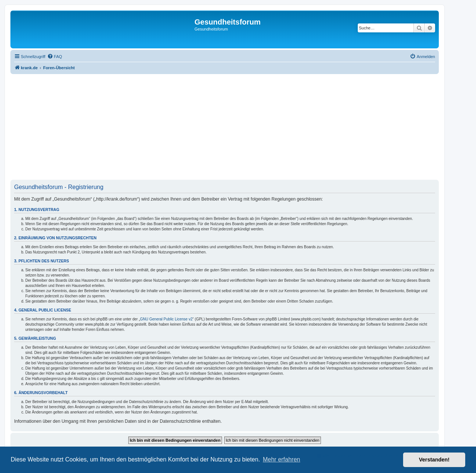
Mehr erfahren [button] (282, 459)
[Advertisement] (225, 128)
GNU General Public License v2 (166, 319)
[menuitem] (55, 57)
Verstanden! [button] (434, 460)
